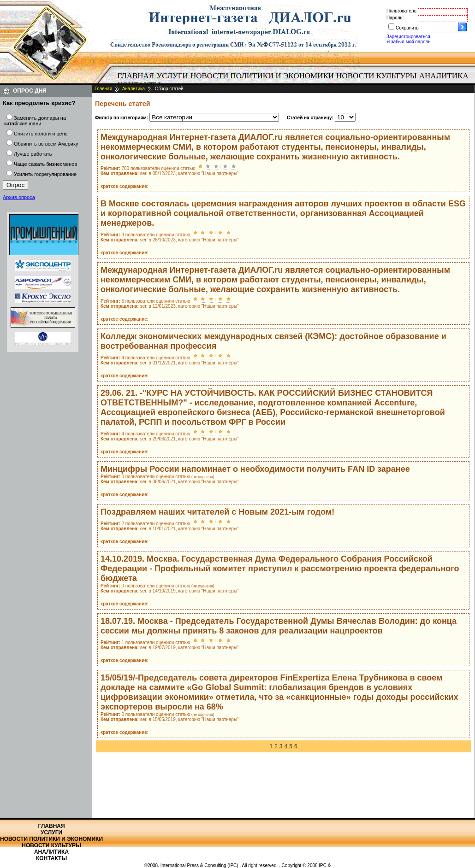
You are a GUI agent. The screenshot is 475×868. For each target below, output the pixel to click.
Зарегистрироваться (408, 37)
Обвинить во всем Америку (46, 144)
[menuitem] (136, 76)
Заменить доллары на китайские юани (35, 121)
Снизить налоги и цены (41, 134)
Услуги (172, 76)
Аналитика (444, 76)
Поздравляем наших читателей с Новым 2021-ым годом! (217, 512)
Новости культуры (376, 76)
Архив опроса (19, 197)
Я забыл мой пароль (408, 42)
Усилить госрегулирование (45, 174)
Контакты (51, 858)
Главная (136, 76)
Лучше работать (33, 154)
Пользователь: (402, 11)
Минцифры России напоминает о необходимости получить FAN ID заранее (255, 469)
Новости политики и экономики (262, 76)
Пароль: (395, 18)
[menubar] (295, 81)
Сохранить (407, 28)
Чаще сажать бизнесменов (45, 164)
